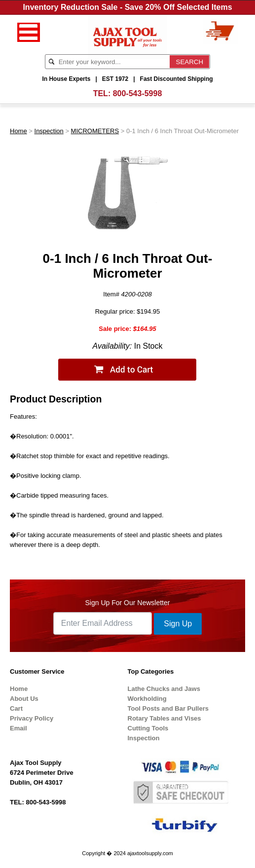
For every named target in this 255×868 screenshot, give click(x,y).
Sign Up (178, 624)
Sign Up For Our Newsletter (128, 603)
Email (18, 728)
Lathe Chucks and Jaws (164, 689)
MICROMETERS (95, 131)
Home (18, 131)
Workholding (147, 699)
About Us (24, 699)
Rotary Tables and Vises (164, 718)
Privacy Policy (32, 718)
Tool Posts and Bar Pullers (168, 708)
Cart (16, 708)
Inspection (49, 131)
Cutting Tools (148, 728)
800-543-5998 (138, 93)
